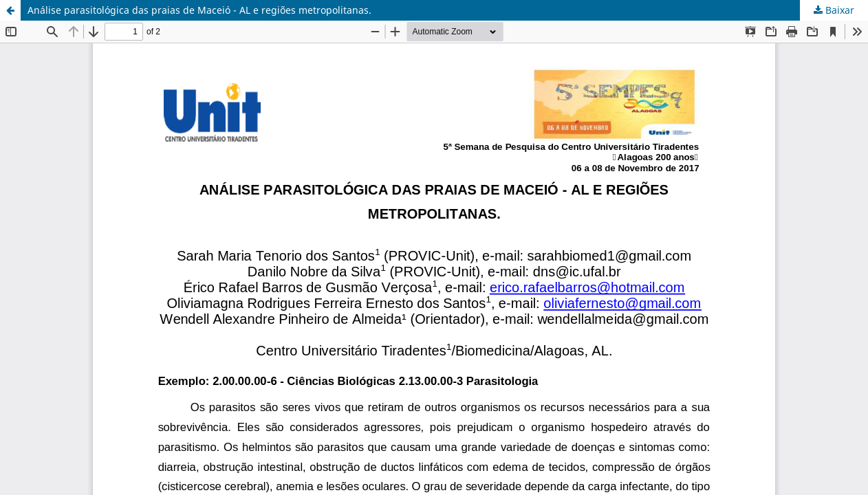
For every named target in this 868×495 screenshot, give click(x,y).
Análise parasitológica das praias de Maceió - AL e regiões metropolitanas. (199, 10)
